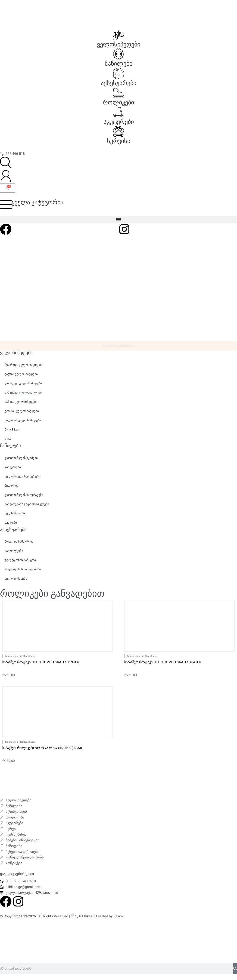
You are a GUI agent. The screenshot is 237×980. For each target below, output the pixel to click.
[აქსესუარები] (118, 73)
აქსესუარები (118, 83)
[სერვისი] (118, 131)
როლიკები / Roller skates (20, 656)
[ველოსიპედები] (118, 35)
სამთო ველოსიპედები (21, 402)
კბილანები (13, 467)
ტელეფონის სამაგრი (20, 560)
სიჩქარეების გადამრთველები (27, 504)
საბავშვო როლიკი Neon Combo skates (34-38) (162, 662)
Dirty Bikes (12, 429)
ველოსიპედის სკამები (21, 458)
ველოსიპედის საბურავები (24, 495)
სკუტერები (119, 122)
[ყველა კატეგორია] (6, 204)
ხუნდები (11, 523)
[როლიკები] (118, 93)
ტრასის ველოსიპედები (22, 411)
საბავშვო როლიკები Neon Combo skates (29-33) (42, 748)
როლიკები (118, 102)
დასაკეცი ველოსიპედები (23, 383)
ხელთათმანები (16, 579)
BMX (8, 439)
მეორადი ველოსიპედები (23, 365)
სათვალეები (14, 551)
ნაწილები (118, 64)
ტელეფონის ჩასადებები (23, 569)
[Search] (235, 968)
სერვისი (119, 141)
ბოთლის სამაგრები (19, 542)
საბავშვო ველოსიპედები (23, 392)
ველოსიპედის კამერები (22, 476)
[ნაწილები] (118, 54)
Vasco (118, 916)
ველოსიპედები (119, 44)
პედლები (12, 486)
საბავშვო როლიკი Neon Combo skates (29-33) (41, 662)
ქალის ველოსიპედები (21, 374)
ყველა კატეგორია (37, 202)
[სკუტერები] (118, 112)
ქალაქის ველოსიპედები (23, 420)
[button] (118, 220)
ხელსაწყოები (15, 513)
